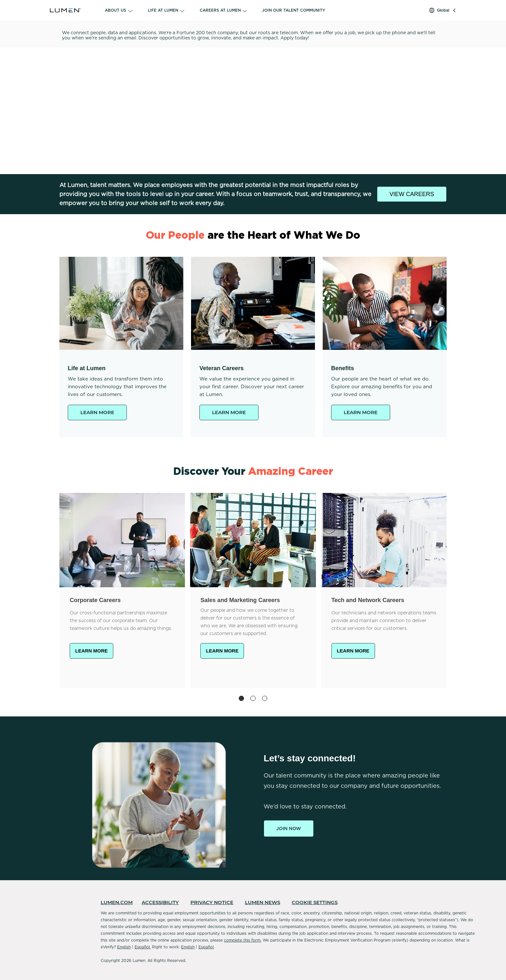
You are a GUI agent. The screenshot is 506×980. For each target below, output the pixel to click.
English (124, 947)
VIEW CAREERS (412, 194)
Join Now (289, 829)
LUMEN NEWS (263, 902)
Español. (143, 947)
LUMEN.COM (117, 902)
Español (206, 947)
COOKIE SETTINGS (315, 902)
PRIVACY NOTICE (212, 902)
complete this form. (243, 940)
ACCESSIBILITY (160, 902)
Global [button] (443, 10)
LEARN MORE (97, 412)
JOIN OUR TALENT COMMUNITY (294, 10)
